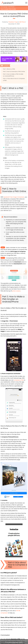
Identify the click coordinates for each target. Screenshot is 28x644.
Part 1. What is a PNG (9, 69)
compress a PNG (19, 380)
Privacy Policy (15, 642)
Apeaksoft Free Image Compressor (14, 197)
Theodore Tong (13, 22)
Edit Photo (11, 7)
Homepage (4, 7)
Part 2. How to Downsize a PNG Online (14, 72)
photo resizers (16, 291)
